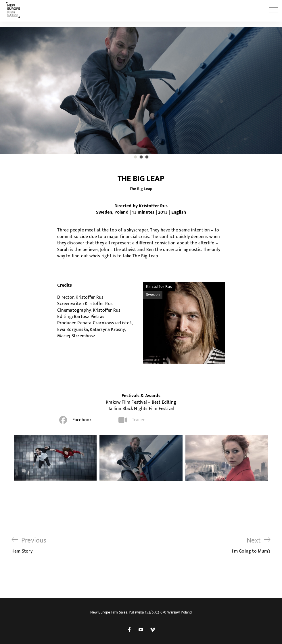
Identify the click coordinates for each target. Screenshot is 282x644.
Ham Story (29, 545)
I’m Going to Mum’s (251, 545)
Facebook (82, 420)
